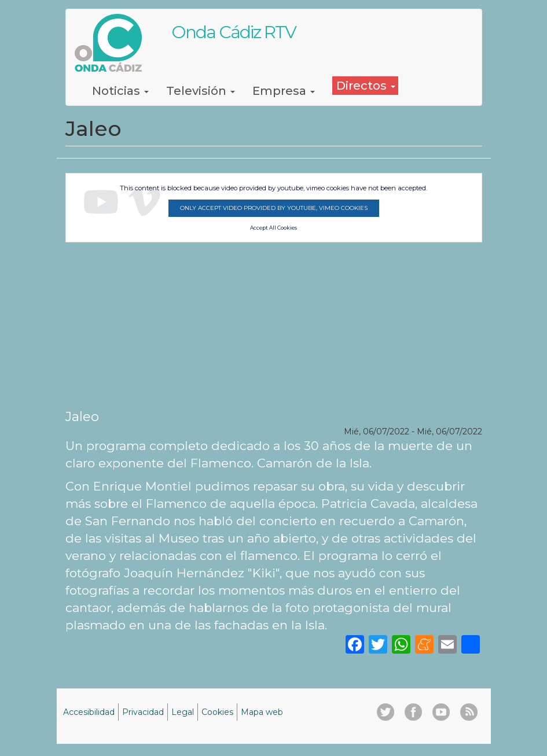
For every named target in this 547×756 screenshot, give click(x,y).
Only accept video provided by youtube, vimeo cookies (274, 208)
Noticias (120, 91)
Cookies (217, 712)
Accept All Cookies (273, 228)
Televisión (201, 91)
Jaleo (82, 416)
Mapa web (262, 712)
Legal (183, 712)
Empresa (284, 91)
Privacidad (143, 712)
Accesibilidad (89, 712)
